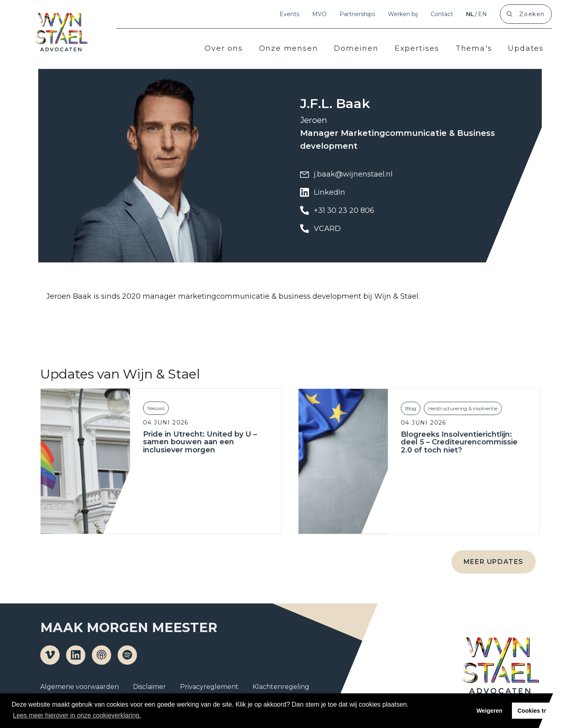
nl (470, 14)
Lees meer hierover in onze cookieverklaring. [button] (77, 715)
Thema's (474, 48)
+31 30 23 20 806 (337, 210)
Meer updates (494, 562)
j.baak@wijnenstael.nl (346, 174)
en (483, 14)
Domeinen (356, 48)
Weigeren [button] (490, 711)
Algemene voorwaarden (80, 687)
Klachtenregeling (281, 687)
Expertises (417, 48)
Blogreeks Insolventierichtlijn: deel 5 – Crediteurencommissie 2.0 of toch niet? (457, 455)
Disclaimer (149, 687)
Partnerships (357, 14)
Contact (442, 14)
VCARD (320, 229)
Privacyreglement (209, 687)
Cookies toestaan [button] (542, 711)
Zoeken (532, 14)
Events (289, 14)
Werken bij (403, 14)
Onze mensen (289, 48)
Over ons (224, 48)
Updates (526, 48)
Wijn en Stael (61, 32)
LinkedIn (323, 192)
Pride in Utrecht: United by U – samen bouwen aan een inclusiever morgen (199, 450)
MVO (319, 14)
